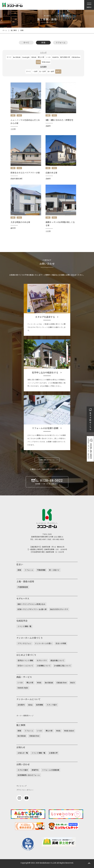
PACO (73, 683)
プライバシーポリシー (25, 790)
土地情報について (44, 666)
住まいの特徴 (61, 643)
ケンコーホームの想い (44, 643)
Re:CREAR (17, 57)
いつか (48, 57)
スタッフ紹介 (52, 705)
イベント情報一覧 (24, 626)
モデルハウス (42, 660)
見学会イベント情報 (25, 660)
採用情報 (40, 705)
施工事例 (14, 30)
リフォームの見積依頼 (51, 770)
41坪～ (58, 71)
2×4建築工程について (62, 666)
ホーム (5, 30)
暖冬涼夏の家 (65, 57)
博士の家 (41, 57)
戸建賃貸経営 (23, 587)
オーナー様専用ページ (25, 716)
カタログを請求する (45, 317)
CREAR (34, 57)
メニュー (89, 5)
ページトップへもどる (89, 863)
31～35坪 (42, 71)
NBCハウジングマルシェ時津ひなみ (31, 604)
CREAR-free (76, 57)
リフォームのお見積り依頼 (45, 428)
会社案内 (21, 705)
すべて (26, 43)
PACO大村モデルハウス (59, 609)
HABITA (56, 57)
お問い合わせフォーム (47, 460)
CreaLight (26, 57)
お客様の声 (53, 753)
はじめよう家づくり (26, 655)
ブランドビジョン (24, 643)
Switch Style (23, 688)
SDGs (30, 705)
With (38, 62)
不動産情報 (41, 570)
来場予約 (35, 770)
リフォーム (61, 43)
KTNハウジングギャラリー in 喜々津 (32, 609)
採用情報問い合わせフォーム (29, 775)
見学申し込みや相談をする (45, 373)
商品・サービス (24, 677)
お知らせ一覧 (23, 753)
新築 (22, 30)
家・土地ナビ (54, 570)
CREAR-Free (62, 683)
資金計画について (57, 660)
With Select (46, 62)
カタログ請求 (23, 770)
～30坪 (35, 71)
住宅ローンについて (25, 666)
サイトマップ (21, 786)
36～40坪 (51, 71)
